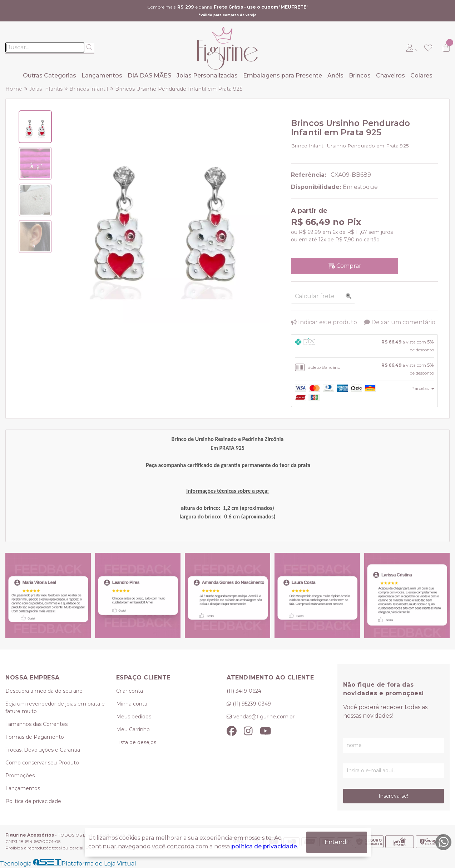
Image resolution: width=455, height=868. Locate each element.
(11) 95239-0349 (252, 704)
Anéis (335, 76)
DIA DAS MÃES (149, 76)
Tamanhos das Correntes (36, 724)
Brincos (360, 76)
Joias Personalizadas (207, 76)
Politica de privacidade (33, 801)
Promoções (20, 776)
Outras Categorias (50, 76)
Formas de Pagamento (35, 737)
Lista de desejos (136, 742)
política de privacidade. (265, 846)
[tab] (364, 346)
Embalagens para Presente (283, 76)
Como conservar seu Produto (42, 763)
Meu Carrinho (133, 729)
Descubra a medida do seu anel (44, 691)
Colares (421, 76)
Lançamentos (102, 76)
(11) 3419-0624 (244, 691)
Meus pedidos (134, 717)
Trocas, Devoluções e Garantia (43, 750)
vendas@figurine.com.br (264, 717)
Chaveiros (390, 76)
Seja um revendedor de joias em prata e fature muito (55, 708)
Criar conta (130, 691)
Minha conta (132, 704)
